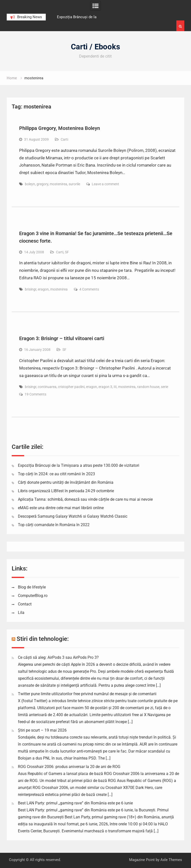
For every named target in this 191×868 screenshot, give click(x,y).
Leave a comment (105, 184)
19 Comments (35, 394)
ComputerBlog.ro (33, 596)
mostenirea (58, 184)
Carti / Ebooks (95, 47)
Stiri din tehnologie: (43, 639)
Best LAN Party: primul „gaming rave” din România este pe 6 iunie (75, 803)
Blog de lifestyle (32, 587)
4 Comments (89, 289)
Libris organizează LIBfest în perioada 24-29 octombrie (66, 491)
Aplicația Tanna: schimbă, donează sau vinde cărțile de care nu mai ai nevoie (85, 499)
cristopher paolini (71, 387)
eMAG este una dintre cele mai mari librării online (61, 508)
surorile (74, 184)
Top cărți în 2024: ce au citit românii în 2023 (56, 474)
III (115, 387)
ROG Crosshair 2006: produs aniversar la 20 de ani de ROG (69, 767)
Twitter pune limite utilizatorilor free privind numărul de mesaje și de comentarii (87, 694)
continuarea (47, 387)
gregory (42, 184)
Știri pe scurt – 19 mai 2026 (42, 730)
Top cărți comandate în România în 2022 (54, 525)
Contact (25, 604)
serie (165, 387)
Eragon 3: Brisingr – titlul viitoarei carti (62, 338)
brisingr (31, 289)
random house (148, 387)
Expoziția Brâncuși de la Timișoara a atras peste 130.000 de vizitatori (79, 465)
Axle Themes (171, 860)
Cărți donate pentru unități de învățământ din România (66, 482)
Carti (64, 139)
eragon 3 (105, 387)
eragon (43, 289)
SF (67, 252)
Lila (21, 613)
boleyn (30, 184)
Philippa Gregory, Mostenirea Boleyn (60, 128)
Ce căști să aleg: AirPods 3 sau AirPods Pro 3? (58, 657)
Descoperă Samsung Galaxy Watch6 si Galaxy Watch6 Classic (73, 516)
